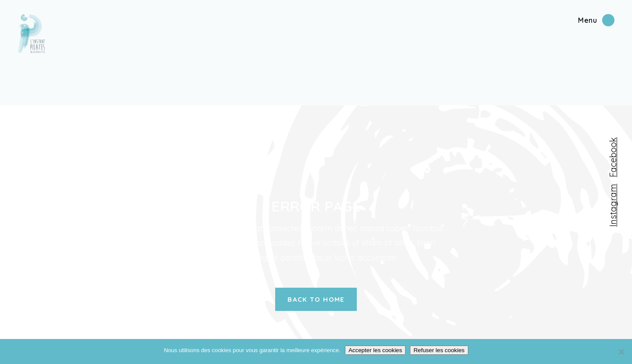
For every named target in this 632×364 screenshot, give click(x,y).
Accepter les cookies (375, 350)
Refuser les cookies (439, 350)
